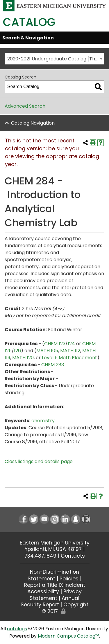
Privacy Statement (56, 595)
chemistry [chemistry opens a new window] (43, 421)
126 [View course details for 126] (17, 351)
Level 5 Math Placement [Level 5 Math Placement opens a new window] (69, 358)
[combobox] (54, 59)
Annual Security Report (50, 601)
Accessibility (43, 591)
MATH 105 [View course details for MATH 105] (47, 351)
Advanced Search (25, 106)
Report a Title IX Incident (55, 585)
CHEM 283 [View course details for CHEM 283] (53, 365)
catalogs (17, 629)
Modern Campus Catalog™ (68, 636)
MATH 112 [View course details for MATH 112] (70, 351)
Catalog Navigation (33, 123)
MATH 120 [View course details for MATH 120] (23, 358)
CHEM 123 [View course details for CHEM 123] (55, 344)
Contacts (73, 556)
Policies (69, 579)
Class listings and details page (39, 461)
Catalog (29, 22)
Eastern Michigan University (55, 543)
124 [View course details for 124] (71, 344)
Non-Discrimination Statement (53, 575)
